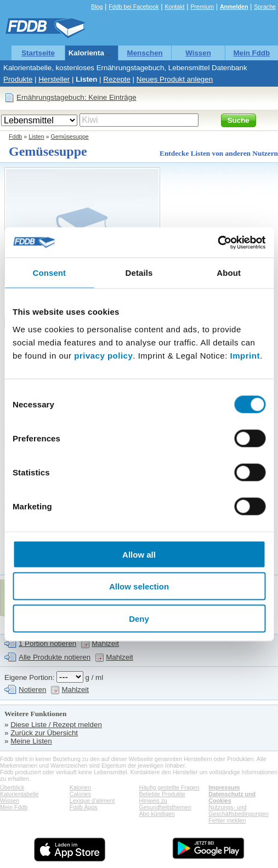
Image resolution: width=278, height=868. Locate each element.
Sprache (265, 7)
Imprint (245, 355)
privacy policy (103, 355)
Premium (202, 7)
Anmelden (234, 7)
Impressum (224, 787)
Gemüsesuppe (69, 137)
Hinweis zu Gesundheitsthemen (165, 804)
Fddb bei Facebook (134, 7)
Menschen (145, 53)
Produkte (18, 79)
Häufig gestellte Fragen (169, 787)
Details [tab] (139, 273)
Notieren (32, 690)
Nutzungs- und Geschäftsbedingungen (239, 810)
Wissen (198, 53)
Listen (86, 79)
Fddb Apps (84, 807)
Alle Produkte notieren (55, 657)
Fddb (15, 137)
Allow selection (139, 586)
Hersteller (54, 79)
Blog (97, 7)
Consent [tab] (49, 273)
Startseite (38, 53)
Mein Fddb (252, 53)
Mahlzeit (105, 643)
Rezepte (117, 79)
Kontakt (174, 7)
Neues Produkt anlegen (175, 79)
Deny (139, 618)
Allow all (139, 554)
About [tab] (229, 273)
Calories (80, 794)
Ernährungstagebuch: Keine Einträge (76, 97)
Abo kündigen (157, 814)
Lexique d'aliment (92, 801)
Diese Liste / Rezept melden (56, 725)
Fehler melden (227, 820)
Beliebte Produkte (162, 794)
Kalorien (80, 787)
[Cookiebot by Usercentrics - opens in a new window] (217, 242)
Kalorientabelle (95, 53)
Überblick (12, 787)
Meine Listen (31, 741)
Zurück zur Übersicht (44, 733)
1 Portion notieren (47, 643)
